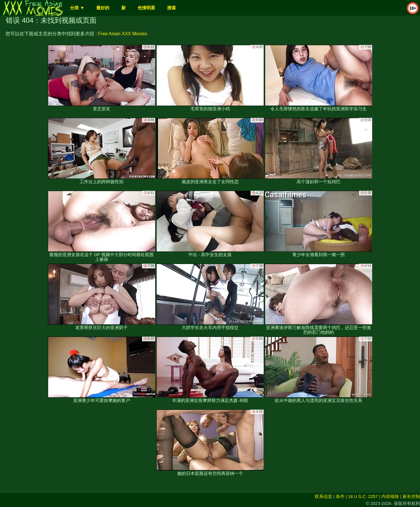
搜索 (171, 8)
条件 (340, 496)
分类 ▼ (77, 8)
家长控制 (411, 496)
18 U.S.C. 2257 (363, 496)
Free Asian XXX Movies (123, 34)
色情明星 (146, 8)
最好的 (103, 8)
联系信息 (323, 496)
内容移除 (390, 496)
